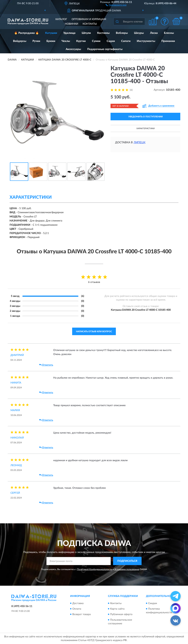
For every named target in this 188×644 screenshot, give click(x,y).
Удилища (69, 33)
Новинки (72, 24)
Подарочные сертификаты (105, 49)
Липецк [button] (140, 142)
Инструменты (146, 41)
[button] (116, 5)
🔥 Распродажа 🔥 (27, 33)
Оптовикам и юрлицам (89, 19)
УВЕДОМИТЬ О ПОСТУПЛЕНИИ (145, 117)
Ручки (36, 41)
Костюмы (103, 33)
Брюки (51, 41)
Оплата (77, 609)
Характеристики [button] (145, 128)
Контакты (90, 24)
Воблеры (122, 33)
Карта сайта (117, 609)
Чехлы (66, 41)
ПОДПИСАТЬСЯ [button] (127, 561)
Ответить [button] (46, 365)
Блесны (169, 33)
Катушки (51, 33)
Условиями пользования (127, 569)
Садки (111, 41)
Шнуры (139, 33)
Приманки (168, 41)
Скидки (153, 603)
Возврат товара (82, 614)
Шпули (86, 33)
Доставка (78, 603)
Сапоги (126, 41)
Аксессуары (73, 49)
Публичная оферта (121, 614)
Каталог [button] (61, 19)
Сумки (96, 41)
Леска (154, 33)
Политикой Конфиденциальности (95, 569)
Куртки (81, 41)
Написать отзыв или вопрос (94, 331)
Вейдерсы (20, 41)
